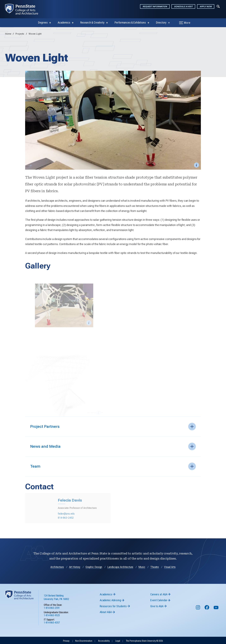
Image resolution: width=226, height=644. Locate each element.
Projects (20, 34)
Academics (64, 23)
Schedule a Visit (183, 6)
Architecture (57, 566)
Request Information (155, 6)
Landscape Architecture (120, 566)
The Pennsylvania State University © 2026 (144, 640)
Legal (118, 640)
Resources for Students (113, 605)
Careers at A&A (159, 593)
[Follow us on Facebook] (207, 608)
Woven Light (35, 34)
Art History (75, 566)
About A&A (106, 611)
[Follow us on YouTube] (216, 608)
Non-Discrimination (84, 640)
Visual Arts (170, 566)
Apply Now (206, 6)
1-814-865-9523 (52, 614)
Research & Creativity (92, 23)
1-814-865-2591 (52, 607)
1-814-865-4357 (52, 622)
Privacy (66, 640)
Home (8, 34)
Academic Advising (110, 599)
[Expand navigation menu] (218, 6)
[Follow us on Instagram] (198, 608)
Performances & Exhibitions (130, 23)
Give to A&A (157, 605)
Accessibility (104, 640)
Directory (161, 23)
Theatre (155, 566)
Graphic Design (94, 566)
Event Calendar (159, 599)
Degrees (43, 23)
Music (142, 566)
